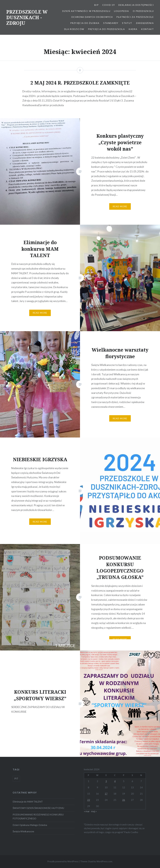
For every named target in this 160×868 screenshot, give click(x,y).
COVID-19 (109, 5)
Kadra (133, 29)
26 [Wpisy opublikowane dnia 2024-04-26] (124, 800)
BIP (96, 5)
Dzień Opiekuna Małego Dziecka (30, 825)
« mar (87, 811)
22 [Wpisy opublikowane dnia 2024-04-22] (89, 800)
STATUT (127, 23)
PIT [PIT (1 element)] (16, 779)
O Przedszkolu (143, 11)
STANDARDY (111, 23)
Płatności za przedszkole (135, 17)
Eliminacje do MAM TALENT (28, 802)
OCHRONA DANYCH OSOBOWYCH (92, 17)
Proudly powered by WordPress (63, 861)
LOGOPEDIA (122, 11)
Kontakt (147, 29)
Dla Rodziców (74, 29)
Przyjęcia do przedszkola (106, 29)
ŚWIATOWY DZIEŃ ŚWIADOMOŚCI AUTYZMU (38, 808)
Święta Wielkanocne (23, 831)
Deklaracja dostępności (136, 5)
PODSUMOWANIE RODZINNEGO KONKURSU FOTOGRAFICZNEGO (38, 816)
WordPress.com (104, 861)
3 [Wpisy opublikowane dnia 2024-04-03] (106, 781)
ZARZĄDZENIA (145, 23)
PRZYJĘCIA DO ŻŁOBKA (85, 23)
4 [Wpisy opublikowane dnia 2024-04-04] (115, 781)
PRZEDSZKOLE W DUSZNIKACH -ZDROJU (27, 17)
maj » (94, 811)
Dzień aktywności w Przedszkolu (86, 11)
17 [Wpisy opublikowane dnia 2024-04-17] (106, 794)
